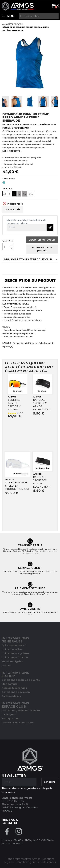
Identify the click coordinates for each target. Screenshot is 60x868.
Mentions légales (12, 661)
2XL (31, 194)
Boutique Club (10, 718)
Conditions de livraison (16, 692)
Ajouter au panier (42, 240)
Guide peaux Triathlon (15, 657)
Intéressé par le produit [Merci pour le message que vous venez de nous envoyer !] (42, 249)
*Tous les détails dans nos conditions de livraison (38, 552)
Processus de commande (18, 723)
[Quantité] (6, 247)
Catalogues (9, 714)
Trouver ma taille (13, 209)
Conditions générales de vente (21, 680)
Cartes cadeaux (11, 696)
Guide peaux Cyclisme (16, 653)
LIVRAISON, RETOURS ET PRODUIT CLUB (27, 259)
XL (24, 194)
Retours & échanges (14, 688)
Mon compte (10, 684)
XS (5, 194)
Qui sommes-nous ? (14, 645)
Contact (6, 665)
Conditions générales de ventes (36, 862)
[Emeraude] (4, 183)
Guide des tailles (12, 649)
